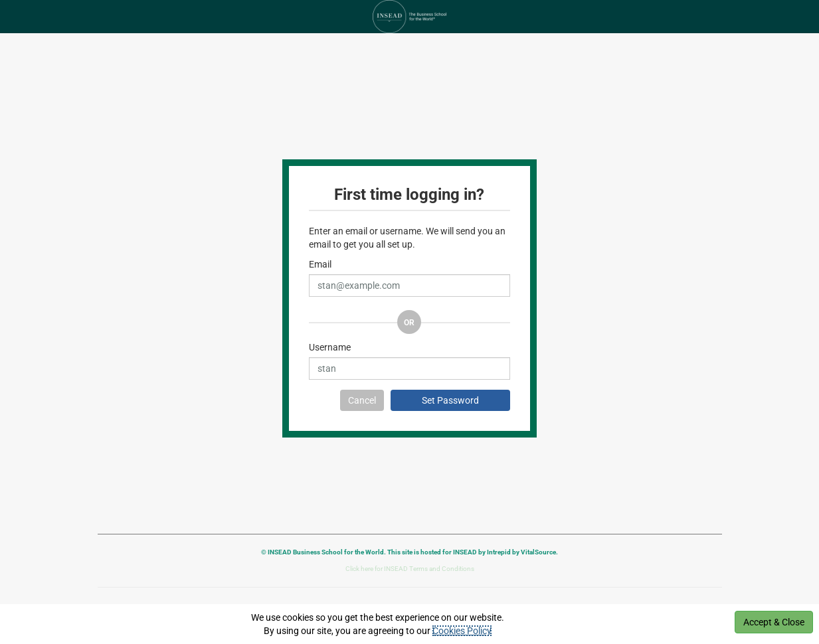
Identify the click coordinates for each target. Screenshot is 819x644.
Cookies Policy (462, 631)
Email (320, 264)
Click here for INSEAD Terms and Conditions (410, 569)
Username (330, 347)
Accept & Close (774, 622)
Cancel (362, 400)
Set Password (450, 400)
